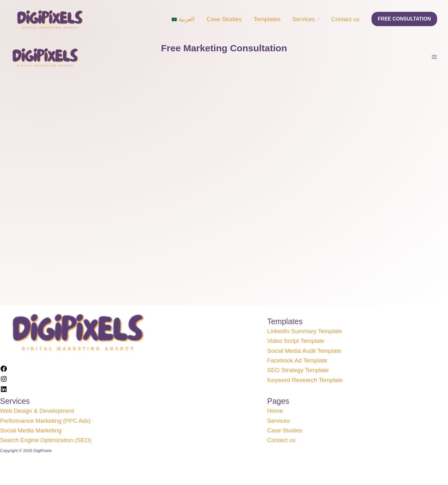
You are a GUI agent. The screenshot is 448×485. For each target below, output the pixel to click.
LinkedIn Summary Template (305, 331)
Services (303, 19)
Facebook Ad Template (297, 360)
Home (275, 411)
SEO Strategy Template (298, 370)
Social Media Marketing (31, 430)
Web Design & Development (37, 411)
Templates (267, 19)
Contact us (345, 19)
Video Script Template (296, 341)
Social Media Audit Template (304, 351)
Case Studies (224, 19)
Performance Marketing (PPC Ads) (45, 421)
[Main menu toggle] (434, 57)
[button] (404, 19)
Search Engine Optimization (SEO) (46, 440)
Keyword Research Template (305, 380)
